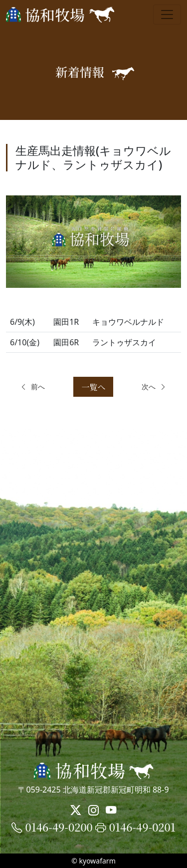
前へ (32, 387)
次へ (154, 387)
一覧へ (93, 387)
